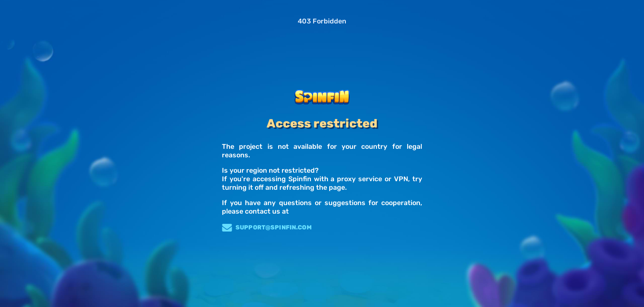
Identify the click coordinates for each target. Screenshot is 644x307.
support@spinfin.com (267, 228)
